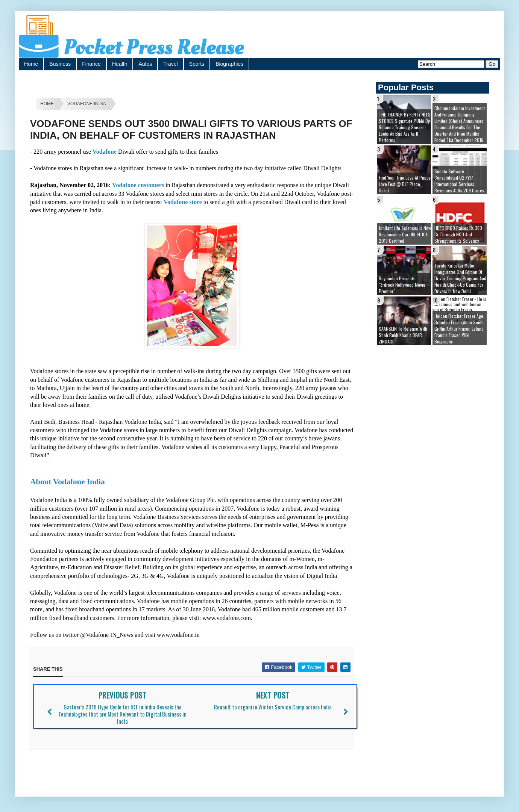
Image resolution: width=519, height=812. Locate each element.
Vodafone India (87, 104)
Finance (91, 64)
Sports (197, 64)
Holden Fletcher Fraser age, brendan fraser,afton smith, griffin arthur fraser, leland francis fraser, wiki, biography (460, 329)
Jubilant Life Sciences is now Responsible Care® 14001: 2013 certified (405, 234)
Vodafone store (183, 202)
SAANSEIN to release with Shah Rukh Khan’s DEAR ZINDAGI (403, 335)
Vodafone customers (138, 185)
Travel (170, 64)
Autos (145, 64)
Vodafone (105, 152)
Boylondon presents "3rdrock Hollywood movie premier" (402, 285)
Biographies (229, 64)
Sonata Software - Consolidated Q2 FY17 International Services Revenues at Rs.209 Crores (459, 181)
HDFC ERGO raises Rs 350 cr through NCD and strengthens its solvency (458, 234)
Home (31, 64)
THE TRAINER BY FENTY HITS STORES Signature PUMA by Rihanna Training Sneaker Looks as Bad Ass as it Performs (405, 127)
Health (120, 64)
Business (60, 64)
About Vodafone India (68, 482)
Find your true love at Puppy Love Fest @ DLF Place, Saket (405, 184)
